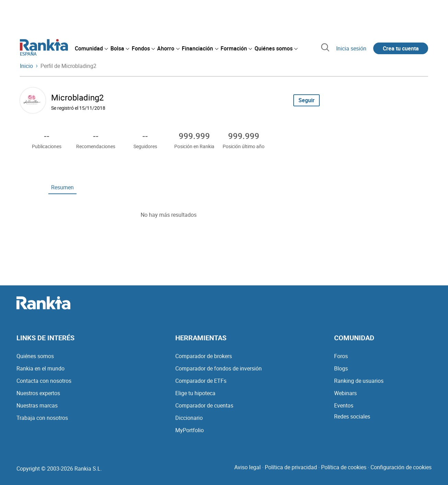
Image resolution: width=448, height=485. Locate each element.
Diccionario (189, 418)
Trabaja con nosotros (42, 418)
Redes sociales (352, 416)
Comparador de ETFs (201, 381)
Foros (341, 356)
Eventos (344, 405)
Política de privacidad (291, 467)
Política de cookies (344, 467)
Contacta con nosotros (44, 381)
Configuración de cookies (401, 467)
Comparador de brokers (204, 356)
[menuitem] (91, 48)
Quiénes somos (35, 356)
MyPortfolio (190, 430)
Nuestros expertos (38, 393)
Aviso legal (247, 467)
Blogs (341, 368)
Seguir (306, 100)
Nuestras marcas (37, 405)
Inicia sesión (351, 48)
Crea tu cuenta (401, 48)
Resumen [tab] (62, 187)
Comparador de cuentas (204, 405)
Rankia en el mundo (40, 368)
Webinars (345, 393)
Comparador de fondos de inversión (219, 368)
